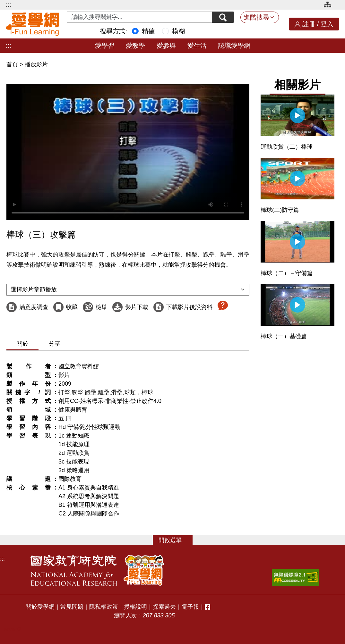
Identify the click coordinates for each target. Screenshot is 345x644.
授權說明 (135, 607)
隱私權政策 (104, 607)
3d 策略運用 (74, 470)
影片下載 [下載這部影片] (137, 307)
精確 (148, 31)
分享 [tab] (55, 344)
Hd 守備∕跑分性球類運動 (89, 427)
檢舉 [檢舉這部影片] (101, 307)
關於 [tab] (22, 344)
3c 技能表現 (74, 462)
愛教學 (135, 46)
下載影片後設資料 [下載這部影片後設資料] (189, 307)
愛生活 (197, 46)
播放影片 (36, 64)
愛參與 (166, 46)
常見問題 (72, 607)
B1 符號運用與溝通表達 (89, 505)
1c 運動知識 (74, 436)
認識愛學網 (234, 46)
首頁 (13, 64)
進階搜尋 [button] (256, 17)
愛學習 (105, 46)
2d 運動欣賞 (74, 453)
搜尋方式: (114, 31)
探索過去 (164, 607)
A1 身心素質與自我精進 (89, 488)
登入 (327, 24)
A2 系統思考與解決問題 (89, 496)
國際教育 (70, 479)
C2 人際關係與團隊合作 (89, 514)
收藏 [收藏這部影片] (72, 307)
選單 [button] (176, 540)
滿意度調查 (34, 307)
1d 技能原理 (74, 444)
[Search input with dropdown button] (139, 17)
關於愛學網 (40, 607)
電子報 (190, 607)
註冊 (309, 24)
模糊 (178, 31)
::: (9, 5)
